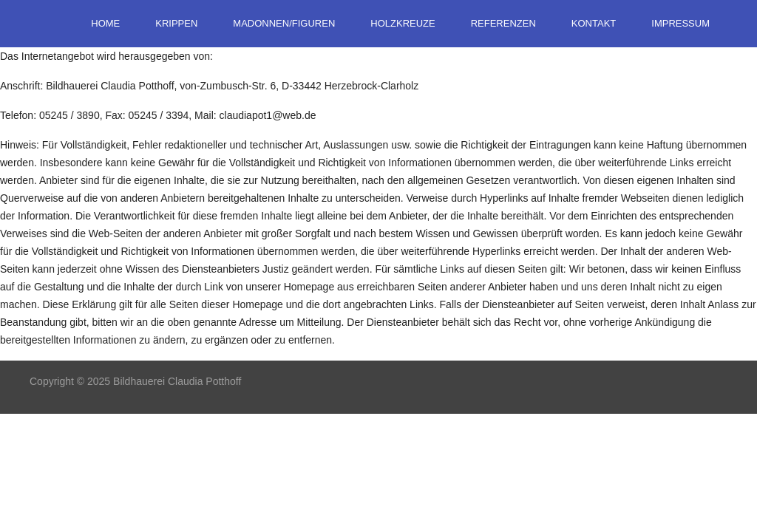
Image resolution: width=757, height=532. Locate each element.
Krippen (176, 23)
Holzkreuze (403, 23)
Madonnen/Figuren (284, 23)
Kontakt (594, 23)
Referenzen (503, 23)
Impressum (680, 23)
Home (105, 23)
